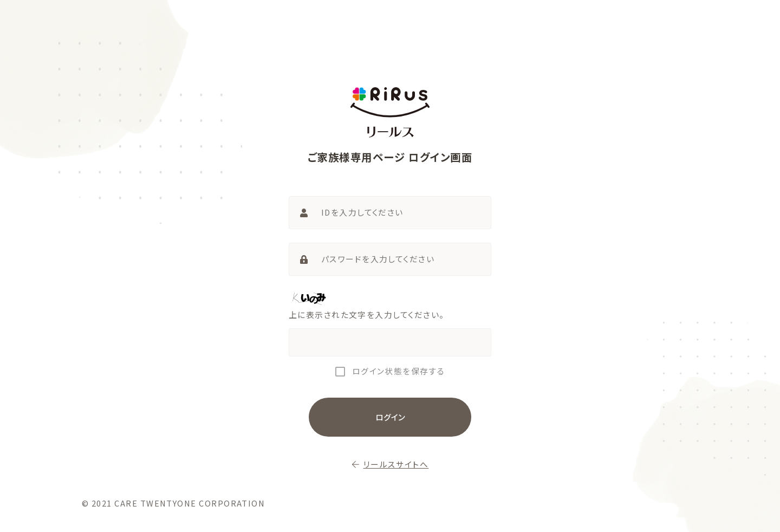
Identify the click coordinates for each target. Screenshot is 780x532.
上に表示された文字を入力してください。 (367, 314)
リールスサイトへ (390, 465)
